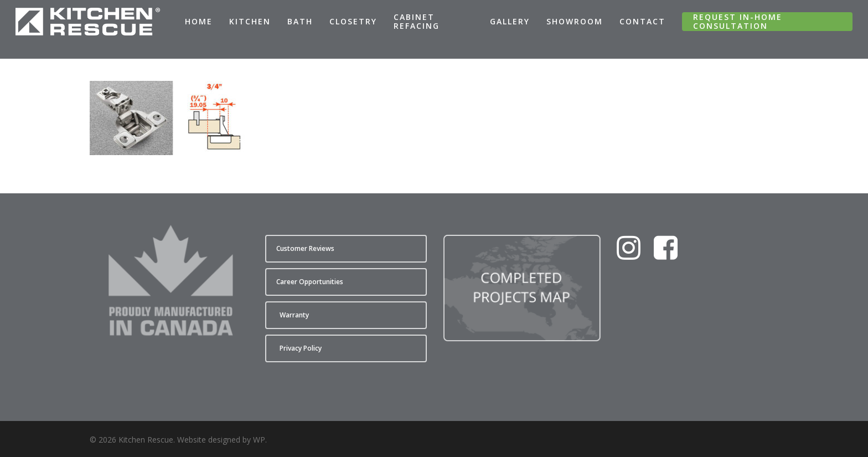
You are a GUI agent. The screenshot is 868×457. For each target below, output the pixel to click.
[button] (346, 249)
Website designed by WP (221, 440)
